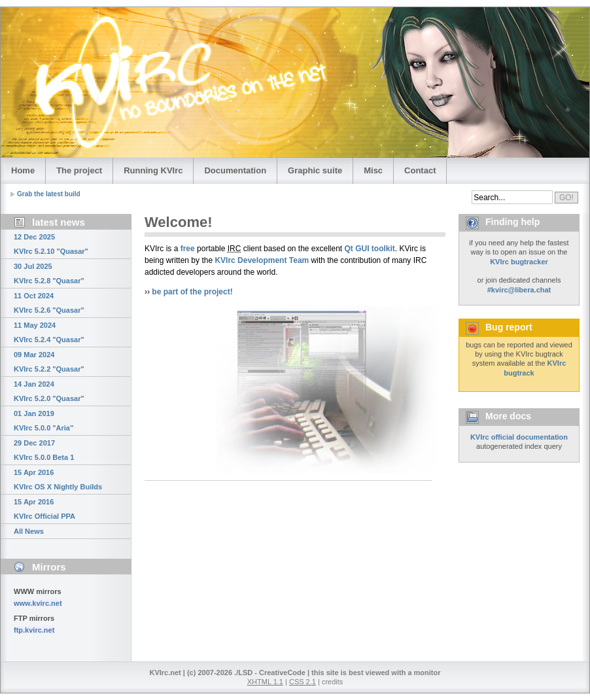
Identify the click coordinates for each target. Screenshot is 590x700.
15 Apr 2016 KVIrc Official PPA (44, 509)
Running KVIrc (153, 170)
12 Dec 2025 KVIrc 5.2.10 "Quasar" (51, 244)
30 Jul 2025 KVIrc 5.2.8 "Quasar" (49, 273)
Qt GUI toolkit (370, 249)
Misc (373, 170)
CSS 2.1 (303, 682)
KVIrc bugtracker (519, 262)
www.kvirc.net (38, 603)
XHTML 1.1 (265, 682)
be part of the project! (192, 292)
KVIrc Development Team (262, 260)
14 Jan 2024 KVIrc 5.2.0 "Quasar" (49, 391)
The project (79, 170)
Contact (420, 170)
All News (29, 531)
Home (23, 170)
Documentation (235, 170)
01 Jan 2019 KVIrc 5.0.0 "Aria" (43, 421)
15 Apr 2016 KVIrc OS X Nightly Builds (58, 480)
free (188, 249)
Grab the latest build (49, 194)
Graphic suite (315, 170)
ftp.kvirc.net (34, 630)
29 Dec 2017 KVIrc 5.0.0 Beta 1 (44, 450)
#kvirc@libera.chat (519, 290)
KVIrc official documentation (519, 437)
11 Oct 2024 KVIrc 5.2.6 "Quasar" (49, 303)
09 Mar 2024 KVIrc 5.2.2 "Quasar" (49, 362)
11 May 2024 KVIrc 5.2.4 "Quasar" (49, 332)
